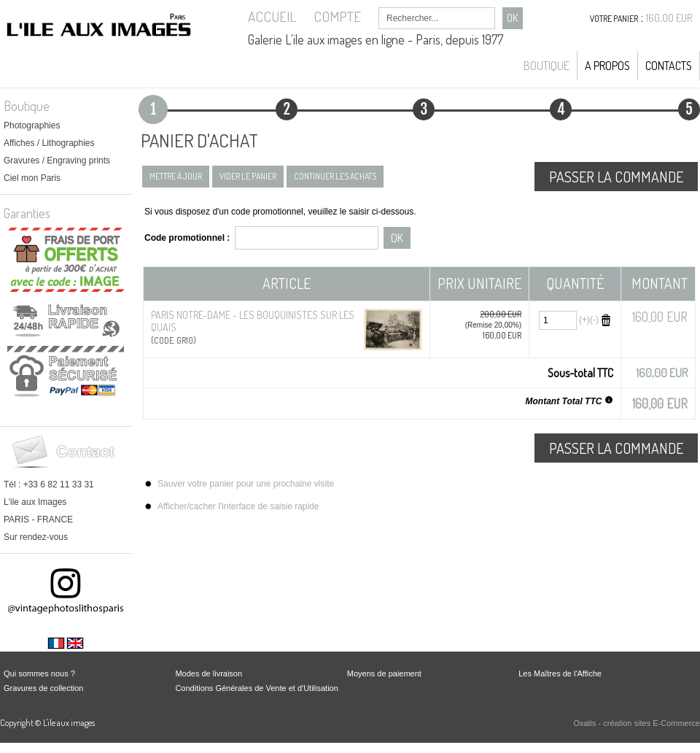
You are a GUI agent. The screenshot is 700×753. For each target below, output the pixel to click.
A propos (607, 66)
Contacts (669, 66)
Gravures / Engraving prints (57, 161)
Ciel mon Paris (32, 178)
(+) (584, 320)
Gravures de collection (43, 688)
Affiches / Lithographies (49, 143)
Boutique (547, 66)
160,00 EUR (669, 18)
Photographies (32, 125)
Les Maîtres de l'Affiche (560, 673)
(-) (594, 320)
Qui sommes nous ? (39, 673)
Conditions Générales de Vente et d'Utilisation (256, 688)
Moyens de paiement (384, 673)
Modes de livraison (209, 673)
